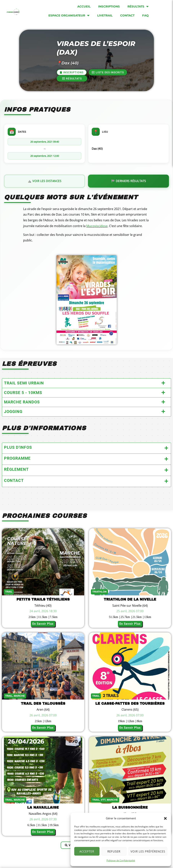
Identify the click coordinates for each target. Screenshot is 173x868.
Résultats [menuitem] (138, 7)
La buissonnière (130, 808)
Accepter (87, 851)
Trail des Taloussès (43, 704)
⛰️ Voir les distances (44, 181)
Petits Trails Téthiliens (43, 599)
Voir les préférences (148, 851)
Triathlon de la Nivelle (130, 599)
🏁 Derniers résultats (129, 181)
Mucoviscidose (97, 226)
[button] (165, 818)
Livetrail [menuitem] (105, 15)
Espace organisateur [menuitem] (69, 16)
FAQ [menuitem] (145, 15)
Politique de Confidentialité (121, 860)
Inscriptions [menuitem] (109, 6)
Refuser (114, 851)
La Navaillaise (43, 808)
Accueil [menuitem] (84, 6)
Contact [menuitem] (127, 15)
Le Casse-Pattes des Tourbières (130, 704)
